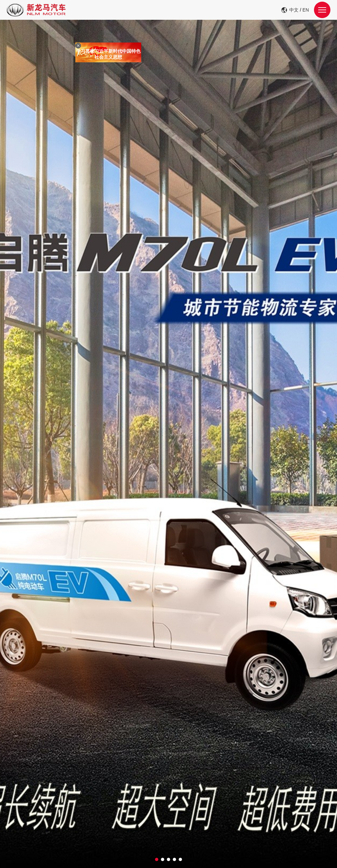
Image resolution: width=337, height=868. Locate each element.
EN (306, 10)
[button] (157, 859)
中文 (294, 10)
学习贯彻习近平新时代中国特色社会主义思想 (111, 56)
